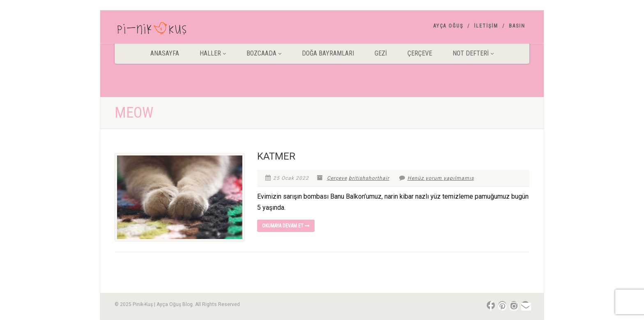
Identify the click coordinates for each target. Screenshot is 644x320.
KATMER (276, 156)
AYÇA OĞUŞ (448, 26)
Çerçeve (420, 53)
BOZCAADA (264, 53)
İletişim (486, 26)
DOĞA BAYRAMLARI (328, 53)
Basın (517, 26)
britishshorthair (369, 178)
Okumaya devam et (286, 226)
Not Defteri (473, 53)
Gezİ (381, 53)
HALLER (213, 53)
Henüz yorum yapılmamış (437, 178)
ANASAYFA (165, 53)
